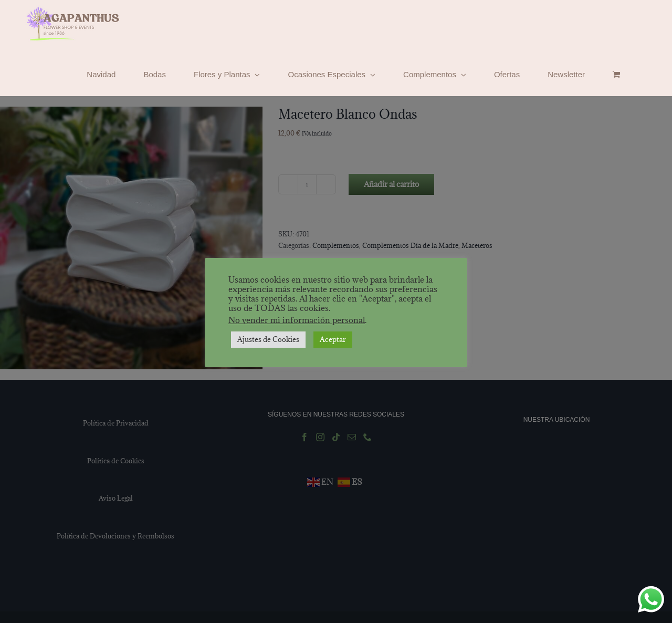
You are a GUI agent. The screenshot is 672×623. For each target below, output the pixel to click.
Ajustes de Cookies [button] (268, 339)
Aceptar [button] (333, 339)
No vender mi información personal (297, 320)
